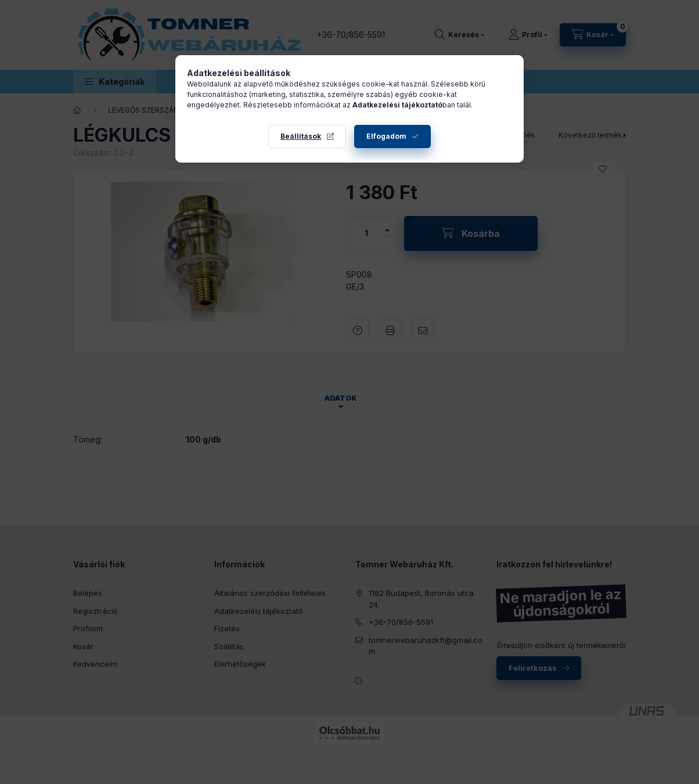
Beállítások (301, 136)
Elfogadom (386, 136)
